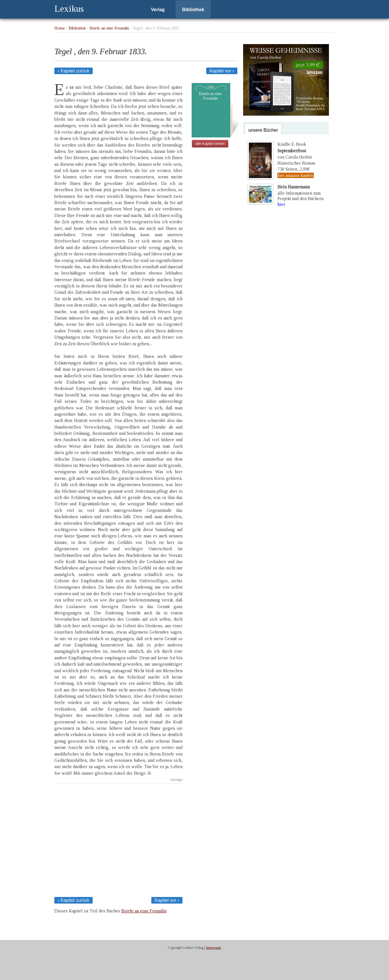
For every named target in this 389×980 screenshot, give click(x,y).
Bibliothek (193, 10)
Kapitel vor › (222, 71)
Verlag (158, 10)
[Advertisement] (118, 838)
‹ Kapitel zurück (74, 71)
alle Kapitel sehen (210, 144)
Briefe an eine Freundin (109, 28)
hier (281, 204)
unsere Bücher (263, 130)
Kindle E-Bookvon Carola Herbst (295, 151)
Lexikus (69, 9)
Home (60, 28)
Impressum (214, 948)
